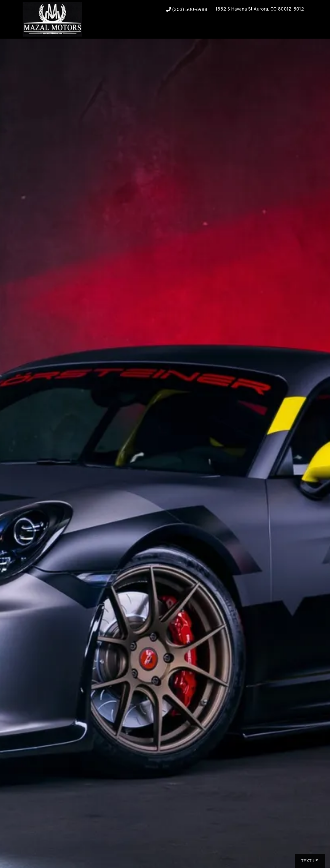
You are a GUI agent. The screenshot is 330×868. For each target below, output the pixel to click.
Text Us (310, 861)
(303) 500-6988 (187, 10)
